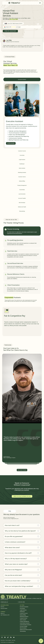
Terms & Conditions (8, 640)
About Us (3, 613)
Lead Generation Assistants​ (26, 625)
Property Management (24, 621)
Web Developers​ (23, 628)
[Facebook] (5, 637)
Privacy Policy (3, 640)
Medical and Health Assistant (26, 630)
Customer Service (24, 618)
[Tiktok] (8, 637)
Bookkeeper (22, 612)
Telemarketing (23, 631)
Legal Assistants (23, 610)
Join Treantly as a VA (5, 615)
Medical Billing (23, 615)
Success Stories (4, 608)
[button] (41, 641)
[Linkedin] (11, 637)
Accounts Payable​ (24, 626)
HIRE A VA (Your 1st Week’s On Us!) (22, 496)
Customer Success (24, 613)
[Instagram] (2, 637)
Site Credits (14, 640)
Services (2, 607)
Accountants (22, 608)
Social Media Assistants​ (25, 623)
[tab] (22, 79)
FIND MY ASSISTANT (10, 31)
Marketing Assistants (24, 617)
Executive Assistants (24, 607)
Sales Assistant (23, 620)
